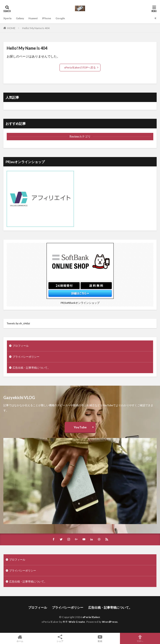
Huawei (33, 18)
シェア (60, 639)
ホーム (20, 638)
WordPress (110, 622)
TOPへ (140, 638)
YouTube (80, 427)
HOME (11, 28)
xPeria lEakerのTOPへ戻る (80, 67)
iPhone (47, 18)
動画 (100, 638)
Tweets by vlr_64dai (18, 323)
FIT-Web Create (74, 622)
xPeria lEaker (91, 617)
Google (60, 18)
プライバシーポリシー (26, 357)
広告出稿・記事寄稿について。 (31, 368)
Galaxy (20, 18)
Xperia (7, 18)
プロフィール (21, 346)
